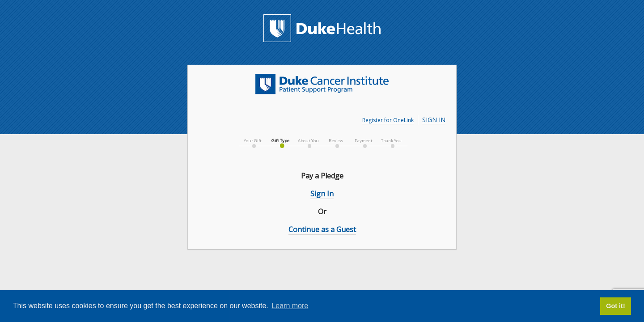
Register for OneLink (388, 120)
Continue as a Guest (322, 229)
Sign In (434, 120)
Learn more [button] (290, 306)
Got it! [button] (615, 306)
